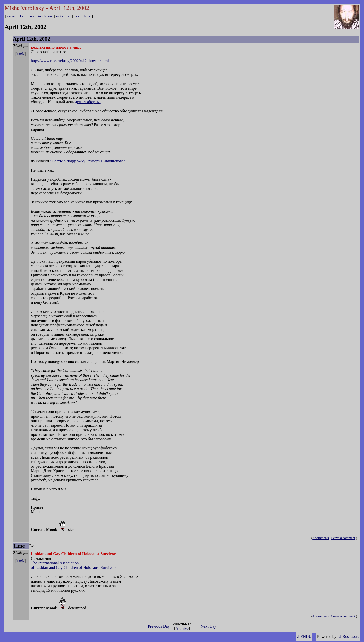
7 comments (321, 539)
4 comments (321, 617)
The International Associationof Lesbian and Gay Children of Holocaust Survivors (74, 566)
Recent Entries (20, 17)
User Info (82, 17)
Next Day (209, 627)
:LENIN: (304, 637)
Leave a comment (343, 539)
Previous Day (159, 627)
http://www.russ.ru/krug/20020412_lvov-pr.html (70, 62)
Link (20, 55)
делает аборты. (88, 103)
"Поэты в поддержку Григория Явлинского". (88, 162)
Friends (63, 17)
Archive (45, 17)
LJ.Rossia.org (349, 637)
